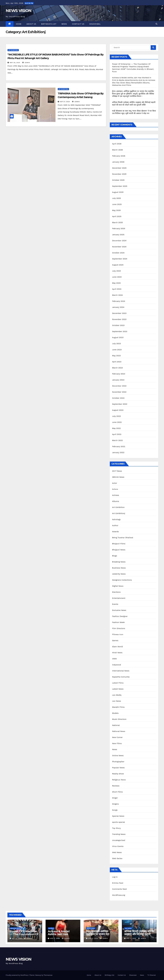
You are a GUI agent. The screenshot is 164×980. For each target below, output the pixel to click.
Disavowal (95, 24)
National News (119, 731)
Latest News (118, 689)
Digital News (118, 586)
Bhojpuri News (119, 550)
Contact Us (78, 24)
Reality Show (118, 774)
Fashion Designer (120, 616)
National (116, 725)
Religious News (119, 780)
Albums (115, 501)
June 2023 (117, 350)
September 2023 (120, 331)
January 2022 (118, 452)
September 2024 (120, 259)
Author (115, 525)
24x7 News (128, 928)
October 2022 (118, 398)
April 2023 (117, 362)
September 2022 (120, 404)
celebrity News (119, 574)
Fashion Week (118, 622)
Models (115, 713)
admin (26, 63)
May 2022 (116, 428)
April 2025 (117, 216)
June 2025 (117, 204)
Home (19, 24)
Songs (115, 810)
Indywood (116, 665)
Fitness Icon (118, 634)
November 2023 (119, 319)
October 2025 (118, 180)
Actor (115, 483)
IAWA (114, 659)
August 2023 (118, 337)
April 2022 (117, 434)
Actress (115, 495)
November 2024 (119, 247)
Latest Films (118, 683)
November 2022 (119, 392)
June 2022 (117, 422)
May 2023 (116, 356)
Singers (115, 804)
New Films (117, 743)
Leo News (117, 701)
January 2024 (118, 307)
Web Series (117, 858)
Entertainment (119, 598)
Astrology (116, 519)
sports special (118, 822)
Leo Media (117, 695)
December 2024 (119, 241)
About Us (31, 24)
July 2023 (116, 344)
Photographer (118, 762)
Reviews (116, 786)
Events (115, 604)
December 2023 (119, 313)
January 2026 (118, 162)
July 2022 (116, 416)
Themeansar (48, 975)
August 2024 (118, 265)
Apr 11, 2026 (55, 938)
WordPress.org (119, 895)
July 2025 (116, 198)
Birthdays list (49, 24)
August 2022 (118, 410)
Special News (118, 816)
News (64, 24)
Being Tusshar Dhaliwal (123, 538)
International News (121, 671)
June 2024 (117, 277)
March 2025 (117, 222)
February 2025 (119, 228)
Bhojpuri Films (119, 544)
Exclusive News (119, 610)
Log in (115, 877)
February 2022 (119, 446)
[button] (156, 24)
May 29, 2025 (15, 63)
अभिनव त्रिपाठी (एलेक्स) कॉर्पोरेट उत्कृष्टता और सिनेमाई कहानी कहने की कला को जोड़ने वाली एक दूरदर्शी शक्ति (139, 936)
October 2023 (118, 325)
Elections (116, 592)
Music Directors (119, 719)
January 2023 (118, 380)
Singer (115, 798)
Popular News (118, 768)
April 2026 (117, 144)
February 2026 (119, 156)
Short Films (117, 792)
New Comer (117, 737)
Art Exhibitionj (13, 50)
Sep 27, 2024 (65, 102)
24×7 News (117, 471)
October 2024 (118, 253)
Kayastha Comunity (121, 677)
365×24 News (118, 477)
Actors (115, 489)
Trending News (119, 834)
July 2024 (116, 271)
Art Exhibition (118, 507)
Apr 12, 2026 (17, 938)
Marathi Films (118, 707)
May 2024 (116, 283)
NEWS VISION (19, 11)
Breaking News (119, 562)
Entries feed (118, 883)
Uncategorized (119, 840)
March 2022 (117, 440)
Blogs (115, 556)
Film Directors (119, 628)
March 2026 (117, 150)
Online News (118, 756)
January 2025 (118, 235)
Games (115, 640)
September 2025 (120, 186)
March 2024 (117, 295)
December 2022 (119, 386)
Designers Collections (122, 580)
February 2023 (119, 374)
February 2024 (119, 301)
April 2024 (117, 289)
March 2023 (117, 368)
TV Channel (152, 975)
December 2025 (119, 168)
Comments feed (119, 889)
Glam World (117, 647)
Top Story (116, 828)
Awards (115, 532)
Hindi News (117, 653)
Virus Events (118, 846)
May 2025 (116, 210)
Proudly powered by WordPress (17, 975)
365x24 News (91, 928)
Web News (117, 852)
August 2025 (118, 192)
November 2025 (119, 174)
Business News (119, 568)
